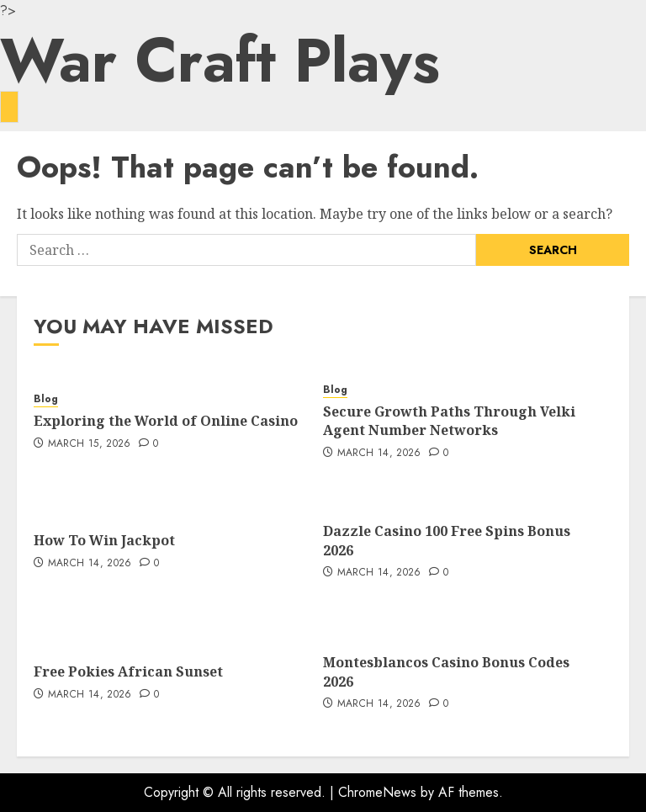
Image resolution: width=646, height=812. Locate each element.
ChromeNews (377, 792)
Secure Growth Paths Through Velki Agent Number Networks (449, 421)
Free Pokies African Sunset (128, 671)
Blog (46, 399)
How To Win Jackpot (104, 540)
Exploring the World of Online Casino (166, 421)
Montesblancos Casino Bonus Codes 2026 (446, 671)
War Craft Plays (220, 61)
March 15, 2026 (90, 444)
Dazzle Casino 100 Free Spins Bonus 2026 (447, 540)
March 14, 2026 (379, 454)
